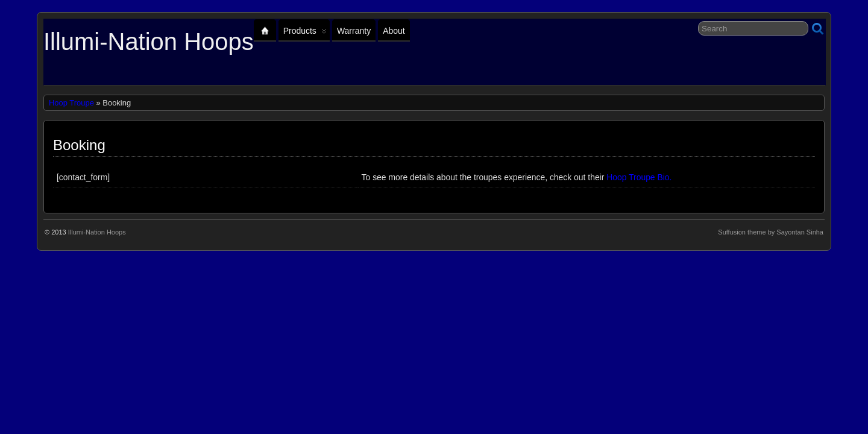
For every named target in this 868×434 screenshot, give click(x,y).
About (394, 31)
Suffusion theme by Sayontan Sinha (771, 232)
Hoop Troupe (71, 103)
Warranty (354, 31)
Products (305, 33)
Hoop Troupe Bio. (639, 177)
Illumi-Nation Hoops (149, 42)
